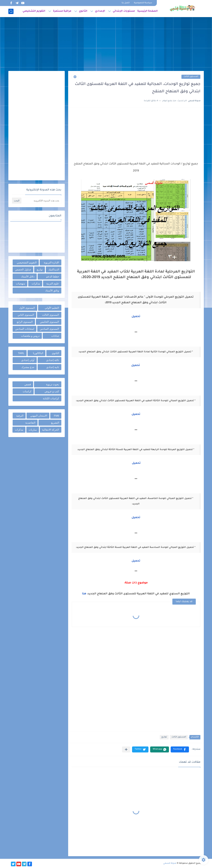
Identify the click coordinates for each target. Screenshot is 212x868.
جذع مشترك (28, 367)
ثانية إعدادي (53, 367)
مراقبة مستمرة (62, 11)
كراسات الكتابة (51, 398)
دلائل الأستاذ (28, 276)
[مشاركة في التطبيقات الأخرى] (126, 749)
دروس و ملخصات (30, 336)
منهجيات (20, 283)
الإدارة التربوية (51, 262)
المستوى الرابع (25, 322)
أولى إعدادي (28, 360)
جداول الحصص (23, 269)
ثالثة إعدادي (53, 360)
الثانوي (83, 11)
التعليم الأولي (52, 308)
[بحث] (11, 11)
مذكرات (36, 283)
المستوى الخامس (49, 322)
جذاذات (55, 336)
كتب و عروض (52, 391)
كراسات (27, 391)
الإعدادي (100, 11)
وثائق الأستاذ (52, 291)
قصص (28, 384)
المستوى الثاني (26, 315)
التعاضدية (30, 423)
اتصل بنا (126, 3)
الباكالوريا (38, 353)
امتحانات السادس (25, 329)
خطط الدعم (53, 276)
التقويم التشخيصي (34, 11)
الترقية (20, 416)
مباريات (33, 430)
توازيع (164, 737)
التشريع (55, 423)
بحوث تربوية (52, 384)
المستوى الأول (27, 308)
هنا (84, 594)
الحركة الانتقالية (50, 430)
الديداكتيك (54, 269)
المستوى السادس (49, 329)
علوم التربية (53, 283)
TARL (21, 353)
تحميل (136, 317)
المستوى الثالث (191, 77)
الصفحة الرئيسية (148, 11)
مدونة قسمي (170, 863)
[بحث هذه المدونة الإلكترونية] (42, 201)
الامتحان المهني (39, 416)
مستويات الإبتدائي (124, 11)
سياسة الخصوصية (143, 3)
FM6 (57, 416)
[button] (180, 749)
